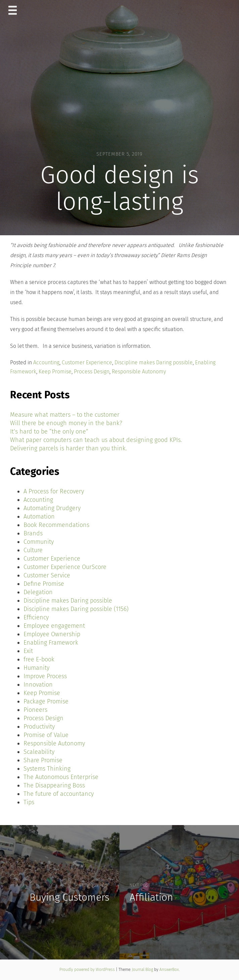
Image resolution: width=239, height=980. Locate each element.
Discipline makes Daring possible (154, 362)
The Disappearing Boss (54, 785)
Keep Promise (55, 372)
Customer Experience (87, 362)
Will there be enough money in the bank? (66, 423)
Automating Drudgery (52, 508)
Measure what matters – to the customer (65, 415)
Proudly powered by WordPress (88, 970)
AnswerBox (169, 970)
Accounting (46, 362)
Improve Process (45, 676)
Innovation (38, 685)
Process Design (92, 372)
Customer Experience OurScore (65, 567)
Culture (33, 550)
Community (39, 542)
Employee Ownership (52, 634)
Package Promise (46, 701)
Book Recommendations (56, 525)
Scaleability (39, 752)
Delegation (38, 592)
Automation (39, 517)
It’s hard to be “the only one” (49, 432)
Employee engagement (54, 626)
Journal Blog (143, 970)
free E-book (39, 659)
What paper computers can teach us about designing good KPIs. (96, 440)
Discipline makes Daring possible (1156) (76, 609)
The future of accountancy (59, 794)
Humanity (36, 668)
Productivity (39, 727)
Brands (33, 533)
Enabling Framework (51, 643)
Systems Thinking (47, 769)
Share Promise (43, 760)
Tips (29, 802)
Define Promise (44, 584)
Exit (28, 651)
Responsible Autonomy (139, 372)
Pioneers (35, 710)
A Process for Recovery (54, 491)
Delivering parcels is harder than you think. (68, 448)
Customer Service (47, 575)
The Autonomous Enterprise (61, 777)
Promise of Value (46, 735)
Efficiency (36, 617)
